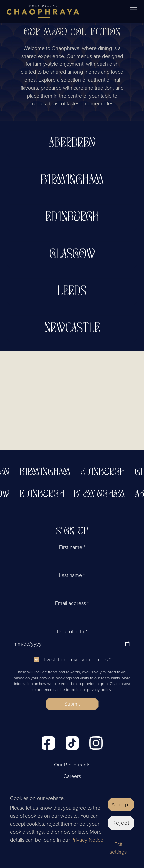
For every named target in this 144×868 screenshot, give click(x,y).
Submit (72, 704)
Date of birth (72, 632)
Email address (72, 603)
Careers (72, 776)
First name (72, 547)
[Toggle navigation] (134, 12)
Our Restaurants (72, 765)
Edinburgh (105, 472)
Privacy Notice (87, 840)
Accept (121, 805)
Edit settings (118, 848)
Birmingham (47, 472)
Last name (72, 575)
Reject (121, 823)
